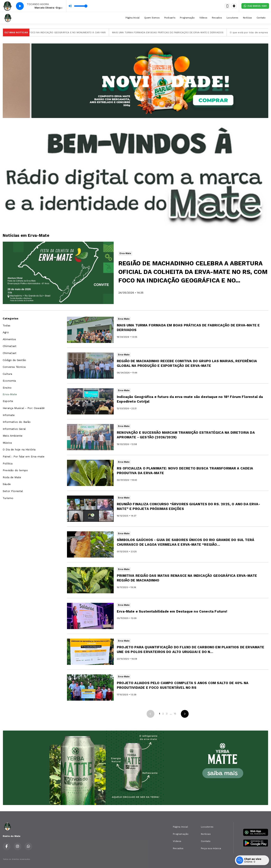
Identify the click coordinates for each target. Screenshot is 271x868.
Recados (217, 18)
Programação (187, 18)
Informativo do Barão (17, 422)
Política (8, 463)
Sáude (7, 484)
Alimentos (9, 339)
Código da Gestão (14, 360)
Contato (261, 18)
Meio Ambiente (13, 436)
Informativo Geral (14, 429)
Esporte (8, 401)
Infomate (9, 415)
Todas (7, 325)
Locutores (232, 18)
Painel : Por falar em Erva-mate (24, 456)
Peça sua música (211, 848)
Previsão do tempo (15, 470)
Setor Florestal (13, 491)
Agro (6, 332)
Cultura (7, 374)
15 (175, 714)
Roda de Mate (12, 477)
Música (7, 443)
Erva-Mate (10, 394)
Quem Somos (152, 18)
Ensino (7, 388)
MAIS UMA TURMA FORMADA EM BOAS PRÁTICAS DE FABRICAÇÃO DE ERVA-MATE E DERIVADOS (174, 32)
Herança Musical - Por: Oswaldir (24, 408)
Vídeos (203, 18)
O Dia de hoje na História (19, 449)
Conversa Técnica (14, 367)
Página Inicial (133, 18)
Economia (9, 381)
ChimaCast (10, 346)
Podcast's (170, 18)
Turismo (8, 498)
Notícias (247, 18)
